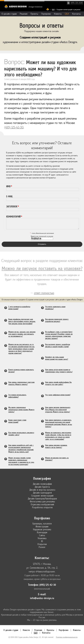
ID (42, 541)
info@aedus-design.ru (42, 598)
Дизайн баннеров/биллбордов (42, 499)
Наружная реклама (42, 529)
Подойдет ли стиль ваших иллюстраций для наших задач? (57, 358)
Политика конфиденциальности (67, 637)
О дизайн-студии (9, 14)
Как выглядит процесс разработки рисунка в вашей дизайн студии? (58, 345)
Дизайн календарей (42, 493)
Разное (42, 547)
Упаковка (42, 538)
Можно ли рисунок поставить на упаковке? (42, 268)
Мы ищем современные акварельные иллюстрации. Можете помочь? (21, 410)
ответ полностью (44, 293)
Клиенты (58, 14)
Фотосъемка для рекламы (42, 502)
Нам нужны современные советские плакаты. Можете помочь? (21, 383)
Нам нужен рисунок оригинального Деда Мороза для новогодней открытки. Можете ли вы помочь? (58, 410)
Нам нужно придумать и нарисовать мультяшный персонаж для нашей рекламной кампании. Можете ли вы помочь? (59, 423)
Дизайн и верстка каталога (42, 490)
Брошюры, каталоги (42, 524)
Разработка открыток (42, 507)
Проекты (34, 14)
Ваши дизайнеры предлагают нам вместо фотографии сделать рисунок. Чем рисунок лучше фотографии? (22, 321)
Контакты (76, 14)
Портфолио (46, 14)
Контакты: (42, 558)
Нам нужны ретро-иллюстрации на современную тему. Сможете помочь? (59, 371)
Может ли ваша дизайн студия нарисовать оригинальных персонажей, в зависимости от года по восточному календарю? (21, 461)
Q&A (53, 10)
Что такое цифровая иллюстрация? (58, 395)
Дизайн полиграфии (42, 484)
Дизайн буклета (42, 487)
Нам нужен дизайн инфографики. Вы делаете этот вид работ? (58, 383)
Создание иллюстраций (42, 496)
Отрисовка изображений (42, 504)
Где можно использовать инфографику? (17, 396)
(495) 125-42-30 (14, 127)
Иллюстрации (42, 526)
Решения (24, 14)
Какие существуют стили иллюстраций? (17, 421)
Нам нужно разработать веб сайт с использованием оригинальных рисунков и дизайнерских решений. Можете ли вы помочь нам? (21, 448)
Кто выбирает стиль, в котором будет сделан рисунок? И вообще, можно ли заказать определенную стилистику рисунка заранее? (59, 335)
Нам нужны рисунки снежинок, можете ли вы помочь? (56, 446)
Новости (26, 630)
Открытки (42, 544)
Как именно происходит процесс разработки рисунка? (57, 320)
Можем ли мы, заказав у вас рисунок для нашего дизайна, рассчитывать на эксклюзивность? (22, 334)
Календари (42, 532)
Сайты (42, 535)
